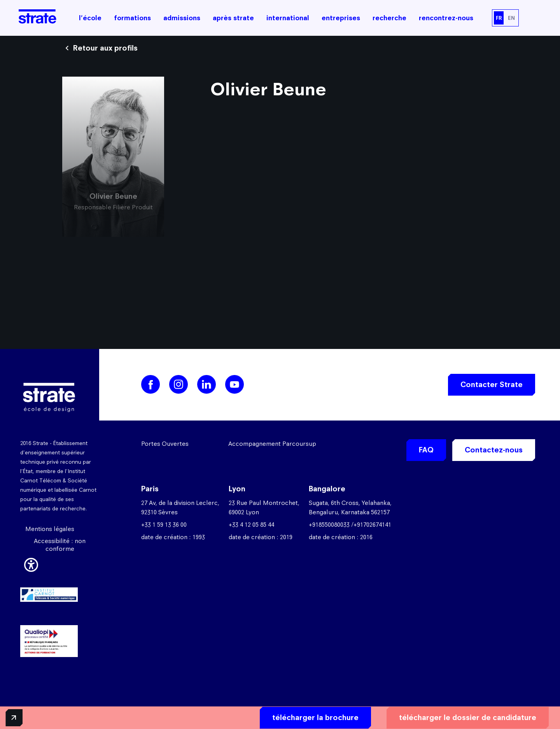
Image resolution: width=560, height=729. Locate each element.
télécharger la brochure (283, 716)
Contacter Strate (492, 385)
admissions (182, 18)
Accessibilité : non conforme (60, 545)
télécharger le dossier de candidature (435, 716)
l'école (90, 18)
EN (511, 18)
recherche (389, 18)
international (288, 18)
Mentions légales (50, 529)
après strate (233, 18)
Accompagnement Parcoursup (272, 444)
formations (132, 18)
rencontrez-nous (446, 18)
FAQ (426, 450)
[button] (31, 564)
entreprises (341, 18)
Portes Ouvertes (165, 444)
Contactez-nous (494, 450)
